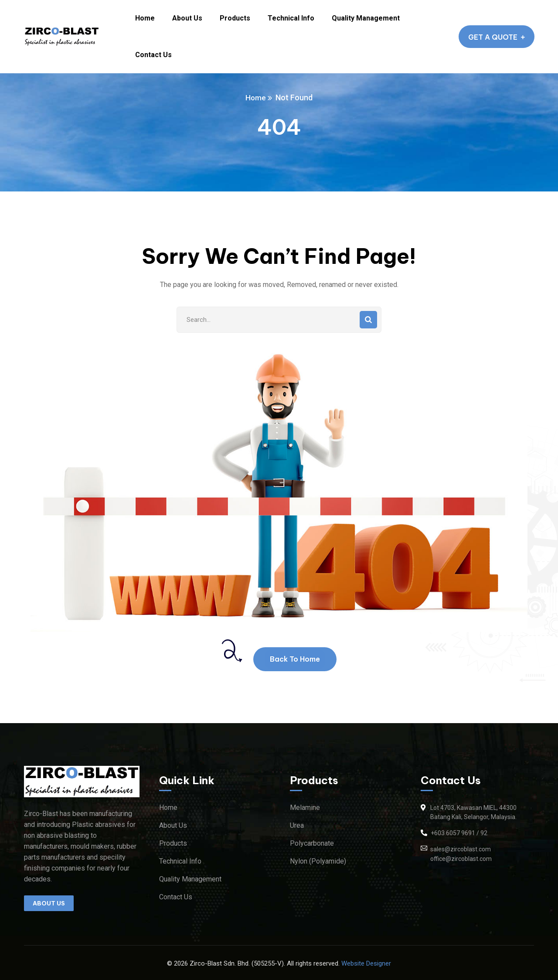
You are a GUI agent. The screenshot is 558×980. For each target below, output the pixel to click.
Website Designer (366, 963)
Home (256, 97)
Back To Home (295, 659)
